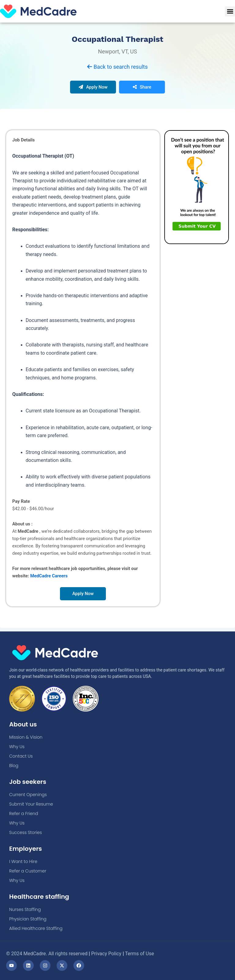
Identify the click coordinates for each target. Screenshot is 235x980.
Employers (26, 849)
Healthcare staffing (39, 897)
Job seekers (28, 782)
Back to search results (117, 70)
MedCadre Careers (49, 579)
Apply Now (93, 90)
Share (142, 90)
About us (23, 724)
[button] (230, 11)
